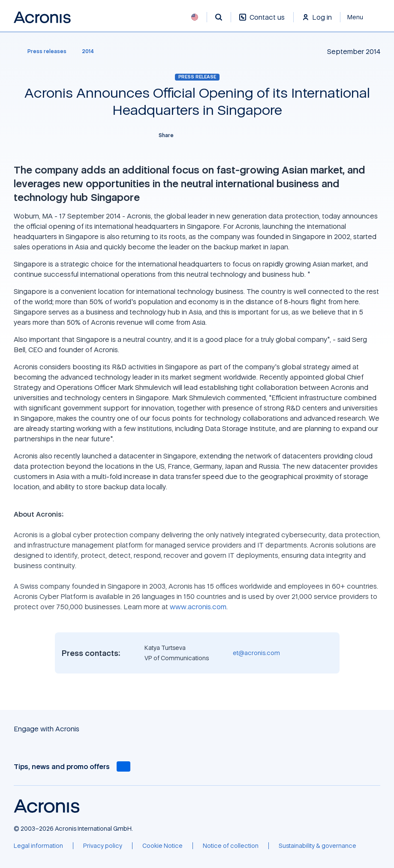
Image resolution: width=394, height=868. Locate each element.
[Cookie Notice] (162, 846)
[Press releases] (42, 51)
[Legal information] (38, 846)
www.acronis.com (198, 607)
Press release (197, 77)
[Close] (360, 17)
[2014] (88, 51)
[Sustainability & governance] (317, 846)
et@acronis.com (256, 653)
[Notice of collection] (231, 846)
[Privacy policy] (103, 846)
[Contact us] (262, 22)
